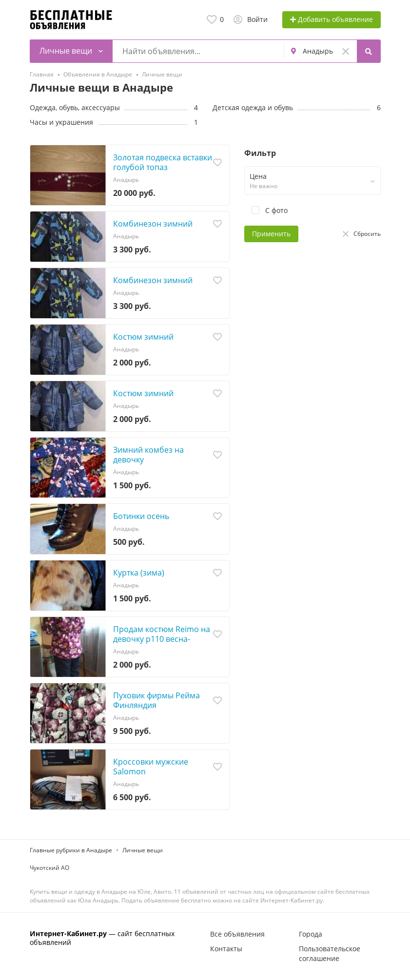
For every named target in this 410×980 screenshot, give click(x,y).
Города (311, 934)
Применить (271, 234)
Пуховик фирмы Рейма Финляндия (156, 700)
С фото (266, 210)
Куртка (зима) (139, 573)
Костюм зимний (143, 337)
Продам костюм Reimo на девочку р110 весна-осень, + (162, 639)
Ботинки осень (141, 516)
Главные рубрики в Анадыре (71, 850)
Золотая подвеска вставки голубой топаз (163, 162)
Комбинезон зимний (153, 224)
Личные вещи (143, 850)
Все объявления (237, 934)
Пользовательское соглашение (330, 953)
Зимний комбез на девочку (148, 455)
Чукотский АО (49, 868)
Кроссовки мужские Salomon (151, 767)
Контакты (226, 949)
